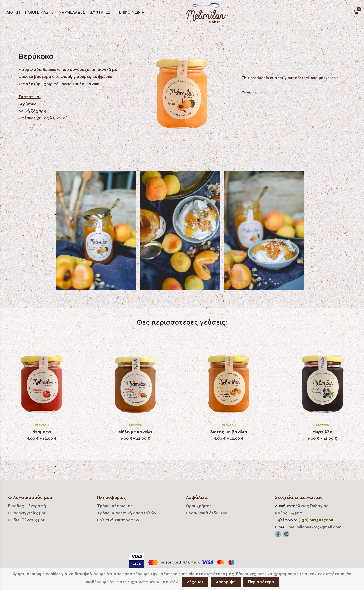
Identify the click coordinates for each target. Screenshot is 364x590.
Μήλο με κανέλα (135, 432)
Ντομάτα (42, 432)
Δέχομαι (195, 582)
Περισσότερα (261, 582)
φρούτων (266, 92)
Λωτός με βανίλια (229, 432)
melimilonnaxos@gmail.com (315, 527)
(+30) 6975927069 (316, 520)
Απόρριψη (226, 582)
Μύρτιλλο (322, 432)
